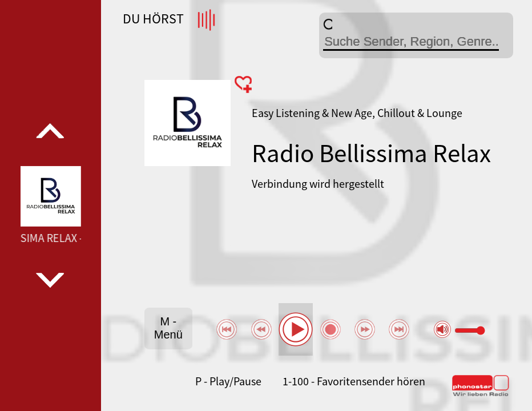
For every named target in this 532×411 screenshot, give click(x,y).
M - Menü (168, 328)
